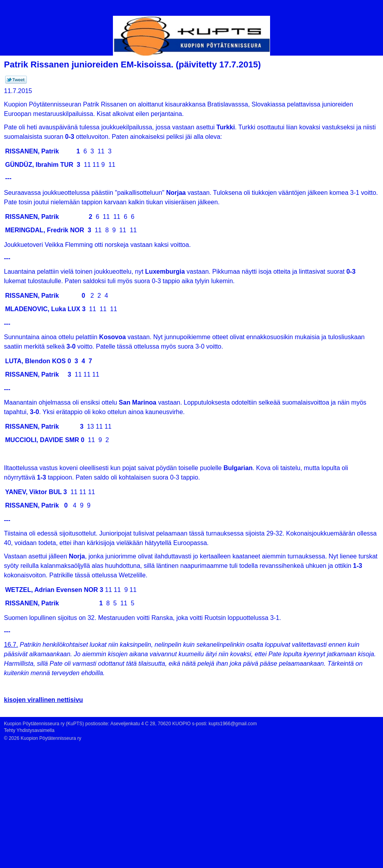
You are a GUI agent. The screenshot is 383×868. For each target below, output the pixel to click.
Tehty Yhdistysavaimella (29, 730)
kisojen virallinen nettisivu (43, 700)
